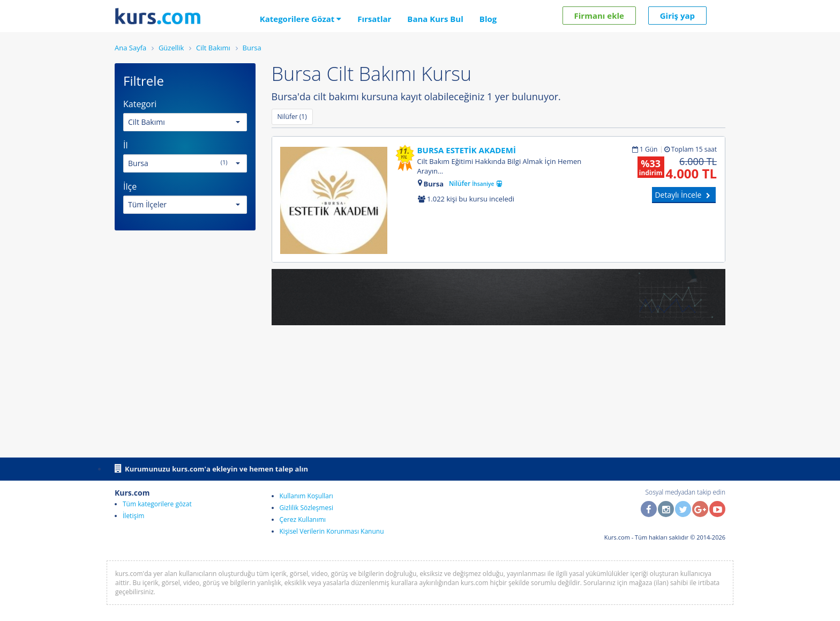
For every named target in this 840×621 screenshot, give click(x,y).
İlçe (130, 186)
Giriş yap (677, 16)
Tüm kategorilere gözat (157, 504)
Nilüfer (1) (292, 117)
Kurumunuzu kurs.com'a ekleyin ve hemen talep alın (211, 468)
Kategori (140, 104)
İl (126, 145)
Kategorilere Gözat (301, 19)
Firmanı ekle (599, 16)
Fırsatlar (374, 19)
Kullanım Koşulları (306, 496)
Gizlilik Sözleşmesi (306, 508)
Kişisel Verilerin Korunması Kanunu (332, 531)
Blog (488, 19)
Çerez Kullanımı (303, 519)
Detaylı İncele (684, 195)
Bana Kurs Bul (435, 19)
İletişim (133, 516)
